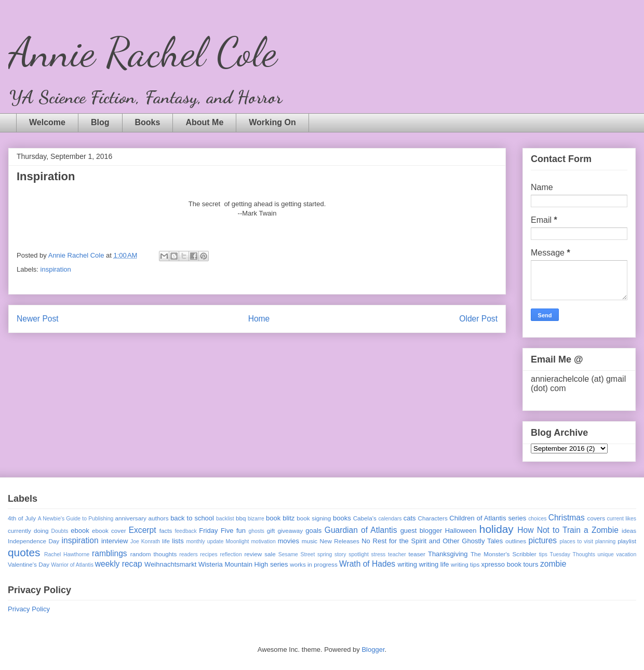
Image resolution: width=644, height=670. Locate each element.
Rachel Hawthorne (67, 554)
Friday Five (216, 531)
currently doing (28, 531)
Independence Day (33, 541)
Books (148, 122)
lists (178, 541)
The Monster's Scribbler (504, 554)
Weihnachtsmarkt (170, 564)
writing (407, 564)
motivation (263, 541)
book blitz (280, 518)
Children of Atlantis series (488, 518)
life (166, 541)
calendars (390, 519)
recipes (209, 554)
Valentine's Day (29, 564)
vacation (626, 554)
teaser (417, 554)
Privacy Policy (29, 609)
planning (605, 541)
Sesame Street (297, 554)
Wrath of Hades (367, 564)
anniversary (130, 518)
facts (166, 531)
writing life (434, 564)
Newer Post (38, 319)
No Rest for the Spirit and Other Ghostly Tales (432, 541)
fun (241, 531)
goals (313, 531)
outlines (516, 541)
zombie (553, 564)
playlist (627, 541)
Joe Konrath (145, 541)
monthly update (205, 541)
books (342, 518)
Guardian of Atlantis (361, 530)
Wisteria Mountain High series (243, 564)
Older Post (478, 319)
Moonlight (237, 541)
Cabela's (365, 518)
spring (325, 554)
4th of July (22, 518)
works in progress (314, 564)
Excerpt (143, 530)
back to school (192, 518)
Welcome (47, 122)
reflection (231, 554)
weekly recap (119, 564)
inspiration (56, 269)
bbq (241, 518)
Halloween (461, 531)
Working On (272, 122)
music (310, 541)
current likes (622, 519)
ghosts (256, 531)
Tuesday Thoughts (573, 554)
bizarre (256, 519)
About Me (204, 122)
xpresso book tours (510, 564)
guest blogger (421, 531)
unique (606, 554)
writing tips (465, 564)
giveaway (290, 531)
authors (159, 518)
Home (259, 319)
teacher (397, 554)
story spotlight (352, 554)
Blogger (373, 649)
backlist (225, 519)
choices (537, 519)
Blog (100, 122)
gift (271, 531)
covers (596, 518)
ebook (80, 531)
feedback (185, 531)
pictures (543, 540)
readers (188, 554)
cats (410, 518)
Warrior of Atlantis (72, 565)
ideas (629, 531)
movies (289, 541)
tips (543, 554)
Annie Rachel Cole (143, 52)
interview (115, 541)
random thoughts (154, 554)
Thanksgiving (448, 554)
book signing (314, 518)
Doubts (60, 531)
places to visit (577, 541)
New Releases (340, 541)
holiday (497, 529)
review (253, 554)
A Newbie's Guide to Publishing (76, 519)
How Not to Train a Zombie (568, 530)
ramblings (110, 553)
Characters (433, 518)
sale (270, 554)
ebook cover (109, 531)
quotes (24, 552)
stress (379, 554)
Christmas (567, 518)
